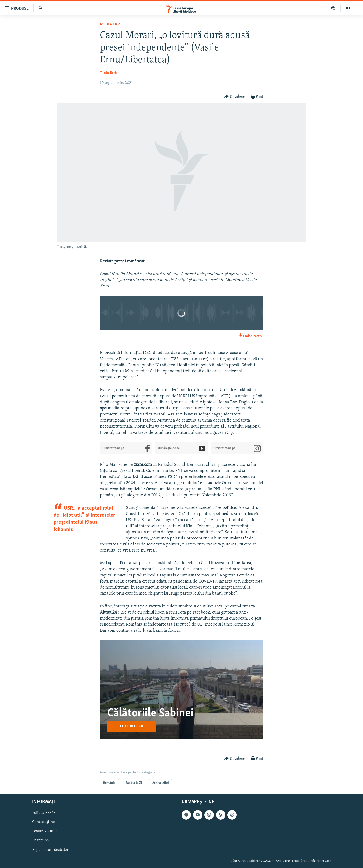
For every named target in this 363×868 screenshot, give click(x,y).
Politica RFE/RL (45, 813)
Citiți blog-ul (132, 726)
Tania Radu (109, 73)
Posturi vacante (45, 831)
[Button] (234, 97)
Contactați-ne (44, 822)
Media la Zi (111, 24)
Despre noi (41, 840)
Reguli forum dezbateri (51, 850)
